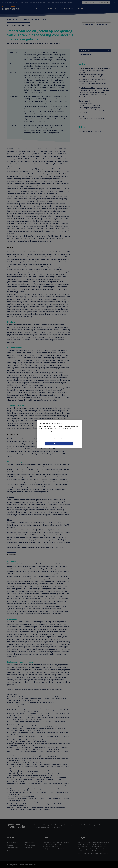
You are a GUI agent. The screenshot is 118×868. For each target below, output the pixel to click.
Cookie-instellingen (48, 441)
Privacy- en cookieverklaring (47, 436)
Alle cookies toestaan (70, 441)
